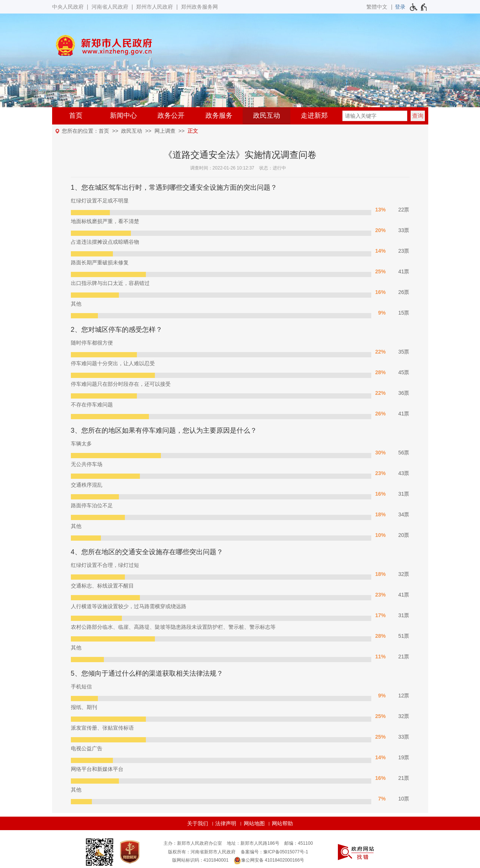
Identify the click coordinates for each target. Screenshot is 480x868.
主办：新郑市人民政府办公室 (193, 843)
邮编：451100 (298, 843)
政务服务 (219, 115)
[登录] (400, 7)
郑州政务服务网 (199, 7)
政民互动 (267, 115)
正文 (193, 131)
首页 (76, 115)
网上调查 (165, 131)
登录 (400, 7)
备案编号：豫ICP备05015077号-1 (274, 852)
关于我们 (198, 823)
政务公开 (171, 115)
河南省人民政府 (110, 7)
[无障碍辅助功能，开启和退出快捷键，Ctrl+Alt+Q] (419, 7)
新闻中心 (123, 115)
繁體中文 (377, 7)
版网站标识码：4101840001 (200, 860)
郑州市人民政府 (154, 7)
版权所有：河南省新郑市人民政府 (202, 852)
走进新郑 (314, 115)
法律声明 (226, 823)
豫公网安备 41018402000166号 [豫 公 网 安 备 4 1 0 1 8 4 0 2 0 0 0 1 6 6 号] (269, 861)
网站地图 (254, 823)
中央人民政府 (68, 7)
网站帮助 (282, 823)
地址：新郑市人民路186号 (253, 843)
